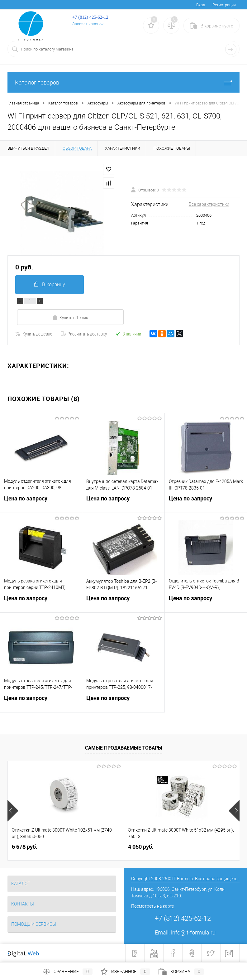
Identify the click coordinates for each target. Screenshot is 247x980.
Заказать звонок (88, 24)
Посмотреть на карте (152, 906)
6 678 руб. (25, 847)
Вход (201, 5)
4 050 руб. (141, 847)
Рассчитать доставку (84, 334)
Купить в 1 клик (70, 317)
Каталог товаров (123, 82)
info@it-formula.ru (193, 932)
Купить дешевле (34, 334)
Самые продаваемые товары (124, 748)
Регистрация (224, 5)
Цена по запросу (41, 502)
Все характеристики (209, 204)
